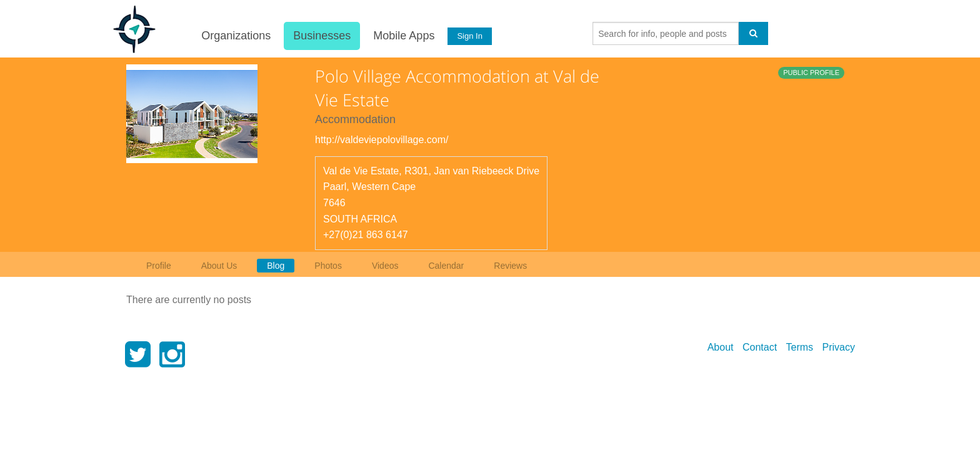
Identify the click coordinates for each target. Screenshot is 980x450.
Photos (328, 266)
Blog (276, 266)
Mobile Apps (403, 36)
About (721, 347)
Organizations (235, 36)
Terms (800, 347)
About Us (219, 266)
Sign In (469, 36)
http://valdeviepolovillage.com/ (382, 140)
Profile (159, 266)
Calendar (446, 266)
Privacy (839, 347)
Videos (385, 266)
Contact (760, 347)
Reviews (510, 266)
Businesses (321, 36)
